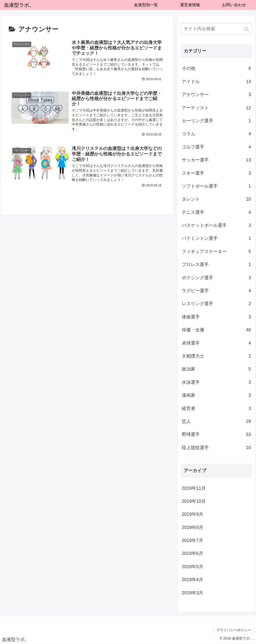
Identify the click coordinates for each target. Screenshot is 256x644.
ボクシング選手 (216, 278)
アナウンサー (216, 95)
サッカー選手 (216, 160)
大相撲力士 (216, 356)
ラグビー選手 (216, 291)
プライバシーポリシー (234, 630)
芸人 (216, 421)
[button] (247, 29)
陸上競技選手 (216, 448)
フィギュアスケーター (216, 252)
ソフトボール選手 (216, 186)
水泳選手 (216, 382)
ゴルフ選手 (216, 147)
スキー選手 (216, 173)
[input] (216, 29)
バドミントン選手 (216, 238)
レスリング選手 (216, 304)
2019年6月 (192, 553)
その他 (216, 68)
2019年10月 (194, 501)
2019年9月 (192, 514)
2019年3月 (192, 593)
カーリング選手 (216, 121)
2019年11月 (194, 488)
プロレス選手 (216, 264)
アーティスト (216, 108)
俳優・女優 (216, 330)
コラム (216, 134)
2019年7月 (192, 540)
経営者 (216, 408)
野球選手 (216, 434)
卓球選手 (216, 343)
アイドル (216, 82)
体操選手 (216, 317)
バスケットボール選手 (216, 225)
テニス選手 (216, 212)
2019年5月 (192, 567)
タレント (216, 199)
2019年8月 (192, 527)
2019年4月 (192, 580)
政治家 (216, 369)
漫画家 (216, 395)
